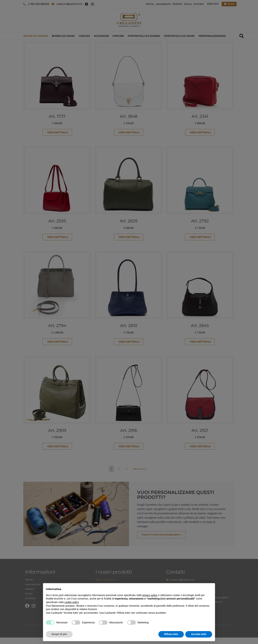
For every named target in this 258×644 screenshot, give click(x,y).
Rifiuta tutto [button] (171, 634)
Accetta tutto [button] (199, 634)
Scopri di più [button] (59, 634)
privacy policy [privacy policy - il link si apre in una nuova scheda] (150, 595)
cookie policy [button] (72, 602)
